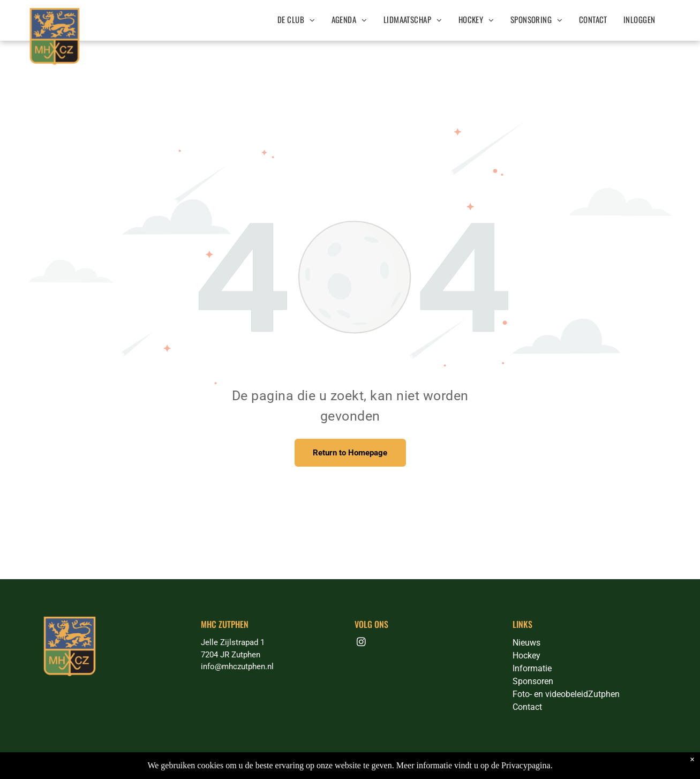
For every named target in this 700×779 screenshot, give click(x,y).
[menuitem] (296, 20)
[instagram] (361, 643)
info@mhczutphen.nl (237, 666)
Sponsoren (533, 681)
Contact (527, 707)
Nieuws (526, 643)
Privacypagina (526, 765)
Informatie (532, 668)
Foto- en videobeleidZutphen (566, 694)
